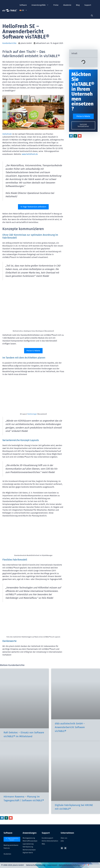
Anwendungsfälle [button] (41, 5)
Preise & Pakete (33, 351)
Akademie (67, 5)
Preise (56, 5)
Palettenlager (32, 414)
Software (23, 5)
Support (88, 5)
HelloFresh (7, 134)
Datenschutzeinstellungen (70, 865)
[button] (23, 10)
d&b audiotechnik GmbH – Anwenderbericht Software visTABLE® (70, 727)
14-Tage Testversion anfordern (33, 207)
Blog (78, 5)
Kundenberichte (9, 43)
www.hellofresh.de (30, 154)
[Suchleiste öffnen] (92, 16)
